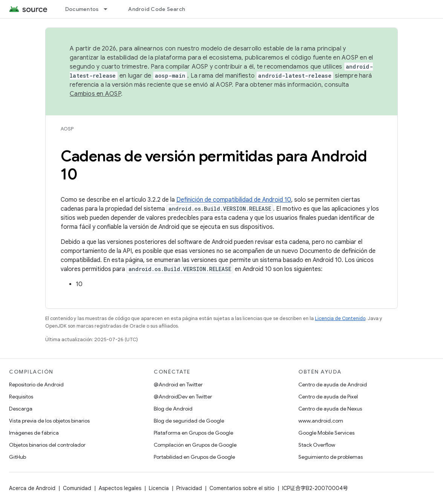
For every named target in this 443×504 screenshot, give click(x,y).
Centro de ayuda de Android (333, 385)
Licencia (159, 488)
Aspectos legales (120, 488)
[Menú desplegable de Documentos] (109, 9)
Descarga (21, 409)
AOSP (67, 129)
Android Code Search (157, 9)
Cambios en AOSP (95, 94)
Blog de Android (173, 409)
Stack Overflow (317, 445)
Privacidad (189, 488)
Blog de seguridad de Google (189, 421)
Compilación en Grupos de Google (195, 445)
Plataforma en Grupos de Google (193, 433)
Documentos (82, 9)
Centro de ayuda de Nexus (330, 409)
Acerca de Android (32, 488)
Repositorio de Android (36, 385)
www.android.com (321, 421)
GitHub (18, 457)
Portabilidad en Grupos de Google (194, 457)
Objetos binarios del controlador (47, 445)
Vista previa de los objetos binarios (49, 421)
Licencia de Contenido (340, 318)
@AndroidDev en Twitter (183, 397)
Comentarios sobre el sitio (242, 488)
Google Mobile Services (326, 433)
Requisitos (21, 397)
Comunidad (77, 488)
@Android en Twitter (178, 385)
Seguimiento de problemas (331, 457)
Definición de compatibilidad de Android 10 (234, 200)
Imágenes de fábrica (34, 433)
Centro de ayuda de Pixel (328, 397)
